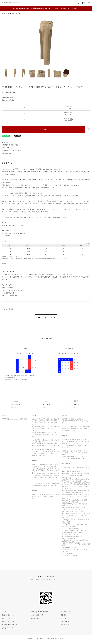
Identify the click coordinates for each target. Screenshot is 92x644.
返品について (6, 142)
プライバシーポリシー (9, 628)
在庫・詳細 (5, 148)
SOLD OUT (44, 129)
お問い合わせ (65, 625)
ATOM (37, 618)
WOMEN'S (11, 13)
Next (69, 43)
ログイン (63, 618)
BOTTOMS (19, 13)
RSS (33, 618)
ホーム (4, 13)
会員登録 (63, 615)
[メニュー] (89, 3)
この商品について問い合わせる (11, 150)
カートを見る (65, 621)
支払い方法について (8, 621)
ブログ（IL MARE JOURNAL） (41, 612)
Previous (23, 43)
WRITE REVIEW (45, 317)
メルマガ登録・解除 (37, 615)
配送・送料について (8, 615)
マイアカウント (65, 612)
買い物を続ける (7, 153)
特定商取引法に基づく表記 (10, 145)
